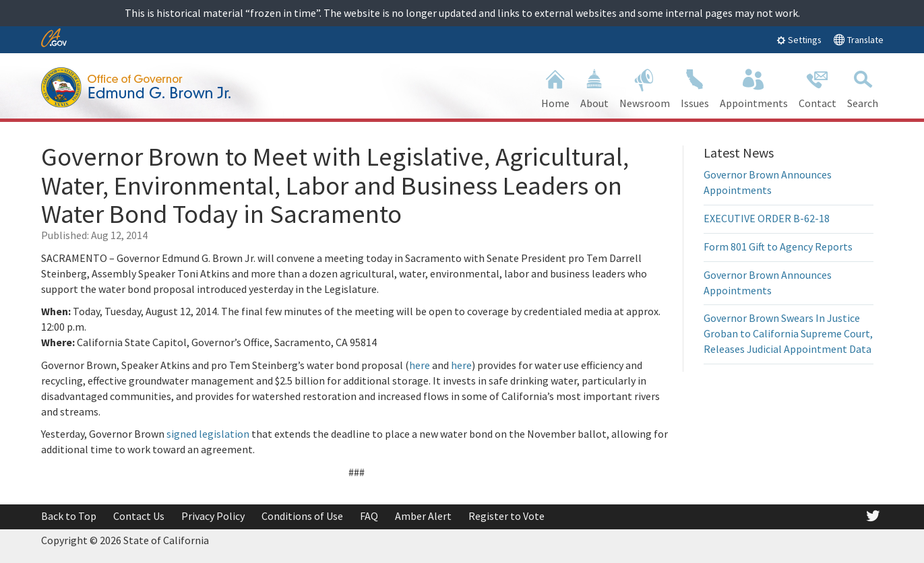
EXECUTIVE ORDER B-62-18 (767, 218)
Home (555, 87)
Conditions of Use (302, 516)
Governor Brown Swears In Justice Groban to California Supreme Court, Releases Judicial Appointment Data (788, 333)
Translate (858, 39)
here (420, 365)
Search (863, 87)
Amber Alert (423, 516)
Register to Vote (506, 516)
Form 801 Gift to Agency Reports (778, 246)
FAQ (369, 516)
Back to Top (69, 516)
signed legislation (208, 434)
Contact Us (139, 516)
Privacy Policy (213, 516)
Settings (799, 40)
